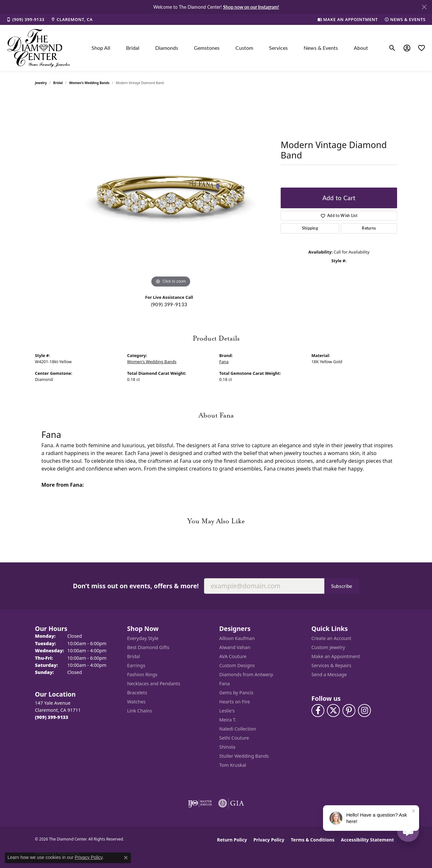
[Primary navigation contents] (230, 48)
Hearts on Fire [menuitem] (235, 702)
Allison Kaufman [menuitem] (237, 638)
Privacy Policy (269, 840)
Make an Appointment (336, 656)
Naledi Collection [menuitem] (238, 729)
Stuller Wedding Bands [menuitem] (244, 756)
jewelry (41, 83)
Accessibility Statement (367, 840)
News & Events (321, 48)
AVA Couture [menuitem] (233, 656)
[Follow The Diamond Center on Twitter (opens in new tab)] (333, 711)
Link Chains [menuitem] (140, 711)
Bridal (133, 48)
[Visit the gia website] (231, 803)
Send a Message (329, 674)
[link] (25, 19)
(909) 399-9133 (169, 304)
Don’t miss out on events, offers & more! (136, 586)
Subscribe (342, 586)
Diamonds (167, 48)
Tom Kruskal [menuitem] (233, 765)
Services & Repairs (331, 665)
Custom (244, 48)
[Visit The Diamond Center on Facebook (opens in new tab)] (318, 711)
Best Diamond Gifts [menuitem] (148, 647)
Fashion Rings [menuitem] (142, 674)
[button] (392, 48)
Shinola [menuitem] (227, 747)
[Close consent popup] (126, 858)
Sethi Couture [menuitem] (234, 738)
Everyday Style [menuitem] (143, 638)
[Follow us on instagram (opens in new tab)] (364, 711)
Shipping (310, 228)
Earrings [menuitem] (136, 665)
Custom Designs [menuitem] (237, 665)
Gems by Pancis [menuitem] (236, 693)
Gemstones (207, 48)
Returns (369, 228)
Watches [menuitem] (136, 702)
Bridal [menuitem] (134, 656)
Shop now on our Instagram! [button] (251, 7)
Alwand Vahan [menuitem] (235, 647)
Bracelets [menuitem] (137, 693)
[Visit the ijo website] (200, 803)
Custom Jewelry (328, 647)
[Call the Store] (52, 717)
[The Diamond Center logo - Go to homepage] (39, 48)
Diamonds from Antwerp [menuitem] (246, 674)
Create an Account (331, 638)
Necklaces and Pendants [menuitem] (154, 684)
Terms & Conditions (313, 840)
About (361, 48)
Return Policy (232, 840)
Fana (224, 362)
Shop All (101, 48)
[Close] (424, 7)
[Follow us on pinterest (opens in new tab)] (349, 711)
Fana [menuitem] (225, 684)
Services (278, 48)
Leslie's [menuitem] (227, 711)
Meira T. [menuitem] (228, 720)
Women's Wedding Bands (89, 83)
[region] (171, 192)
